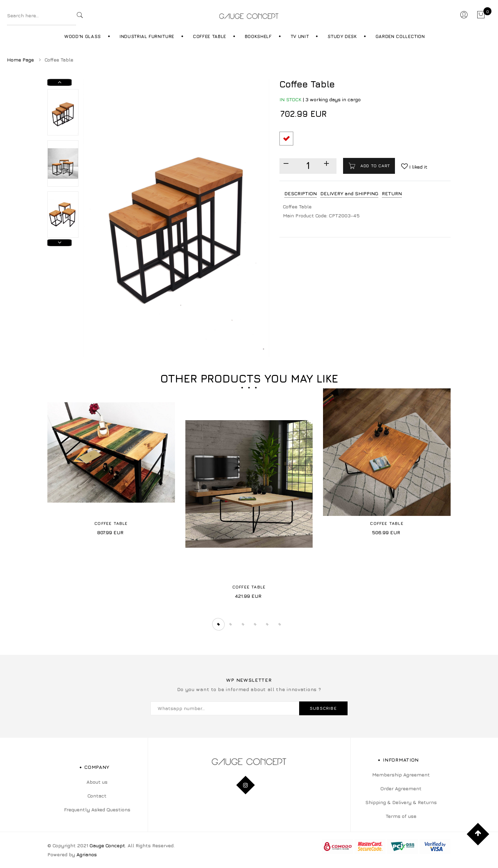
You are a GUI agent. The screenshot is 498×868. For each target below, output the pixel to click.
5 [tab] (268, 624)
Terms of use (401, 816)
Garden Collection (400, 36)
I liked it (418, 167)
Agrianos (87, 854)
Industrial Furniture (147, 36)
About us (97, 782)
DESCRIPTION (301, 193)
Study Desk (342, 36)
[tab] (301, 194)
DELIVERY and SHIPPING (349, 193)
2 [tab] (230, 624)
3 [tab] (243, 624)
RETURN (392, 193)
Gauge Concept (107, 845)
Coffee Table (210, 36)
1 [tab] (217, 624)
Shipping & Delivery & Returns (401, 802)
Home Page (20, 60)
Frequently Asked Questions (97, 809)
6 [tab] (281, 624)
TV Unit (300, 36)
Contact (97, 796)
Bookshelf (258, 36)
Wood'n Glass (83, 36)
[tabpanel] (111, 464)
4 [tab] (256, 624)
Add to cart (375, 166)
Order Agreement (401, 788)
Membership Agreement (401, 775)
